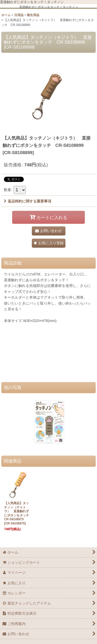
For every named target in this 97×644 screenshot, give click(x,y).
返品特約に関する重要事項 (28, 201)
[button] (49, 243)
